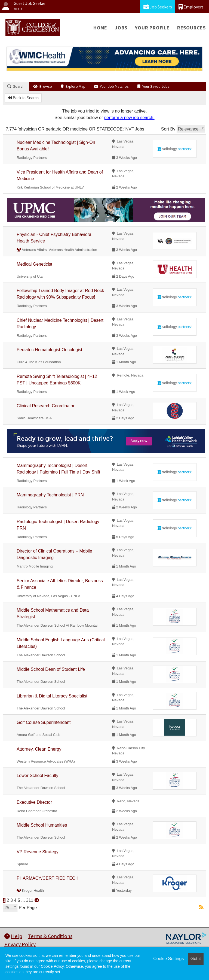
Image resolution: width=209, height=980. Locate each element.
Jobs (121, 28)
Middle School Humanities (42, 825)
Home (100, 28)
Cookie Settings (168, 959)
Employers (191, 7)
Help (13, 936)
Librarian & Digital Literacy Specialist (52, 696)
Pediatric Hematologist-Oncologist (49, 350)
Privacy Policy (20, 944)
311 (30, 900)
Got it (196, 959)
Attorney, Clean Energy (39, 749)
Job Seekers (158, 7)
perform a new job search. (129, 118)
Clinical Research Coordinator (46, 406)
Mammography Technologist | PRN (50, 495)
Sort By (168, 129)
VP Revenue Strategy (38, 852)
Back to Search (23, 98)
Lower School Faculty (37, 776)
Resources (191, 28)
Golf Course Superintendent (44, 722)
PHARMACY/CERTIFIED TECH (47, 878)
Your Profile (152, 28)
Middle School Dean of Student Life (51, 669)
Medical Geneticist (34, 264)
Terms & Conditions (50, 936)
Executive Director (34, 802)
